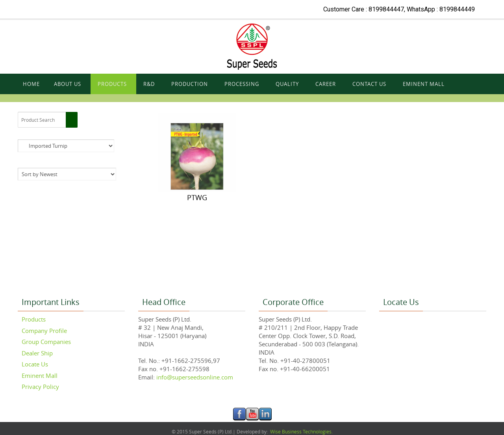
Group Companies (46, 342)
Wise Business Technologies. (301, 431)
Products (34, 319)
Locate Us (35, 364)
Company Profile (44, 331)
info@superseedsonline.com (194, 377)
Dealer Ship (37, 353)
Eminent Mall (40, 376)
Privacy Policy (40, 387)
